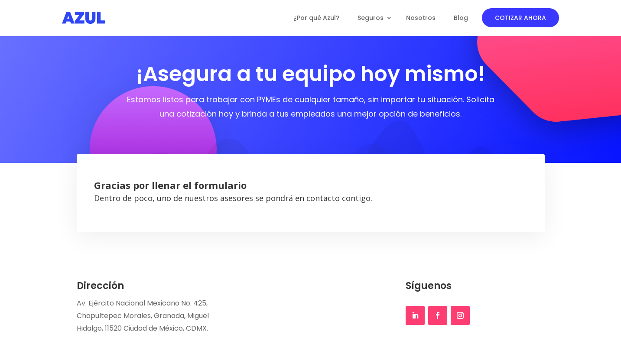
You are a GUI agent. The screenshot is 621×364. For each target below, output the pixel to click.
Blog (461, 18)
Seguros (371, 18)
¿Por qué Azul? (316, 18)
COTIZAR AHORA (520, 18)
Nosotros (421, 18)
